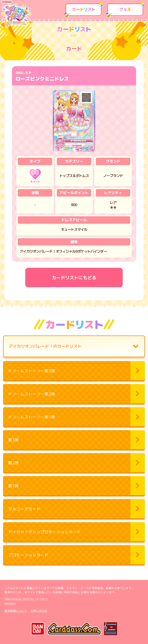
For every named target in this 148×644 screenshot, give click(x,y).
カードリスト (84, 10)
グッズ (125, 10)
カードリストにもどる (74, 278)
